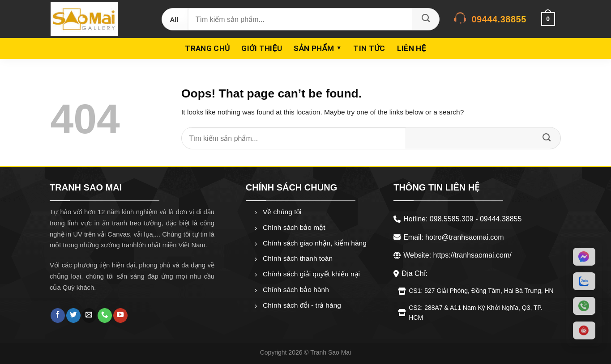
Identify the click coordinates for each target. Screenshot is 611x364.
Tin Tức (369, 48)
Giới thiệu (262, 48)
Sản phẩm (314, 48)
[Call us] (105, 315)
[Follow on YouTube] (120, 315)
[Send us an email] (89, 315)
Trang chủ (207, 48)
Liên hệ (412, 48)
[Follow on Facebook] (58, 315)
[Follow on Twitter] (73, 315)
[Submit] (426, 19)
